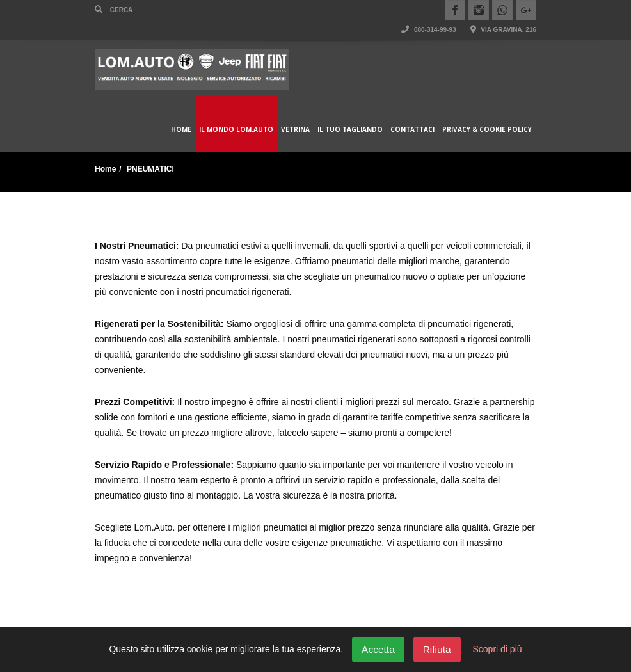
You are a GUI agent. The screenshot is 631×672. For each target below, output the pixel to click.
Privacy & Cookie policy (487, 129)
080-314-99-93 (428, 30)
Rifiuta (437, 649)
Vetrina (295, 129)
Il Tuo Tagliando (350, 129)
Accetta (378, 649)
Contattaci (412, 129)
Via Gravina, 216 (503, 30)
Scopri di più (498, 649)
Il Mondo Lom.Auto (236, 129)
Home (181, 129)
